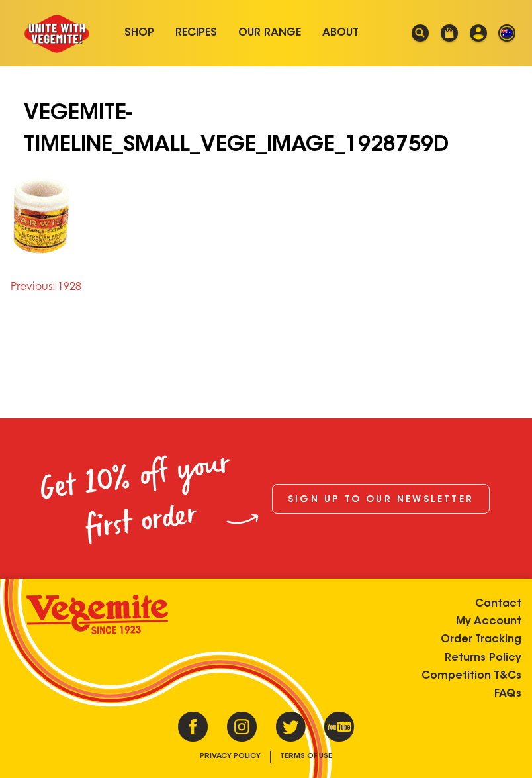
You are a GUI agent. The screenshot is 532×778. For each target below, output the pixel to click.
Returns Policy (483, 658)
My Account (489, 622)
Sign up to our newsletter (381, 500)
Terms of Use (306, 756)
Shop (139, 33)
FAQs (508, 694)
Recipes (196, 33)
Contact (498, 604)
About (340, 33)
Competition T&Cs (471, 676)
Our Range (270, 33)
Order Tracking (481, 640)
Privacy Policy (230, 756)
